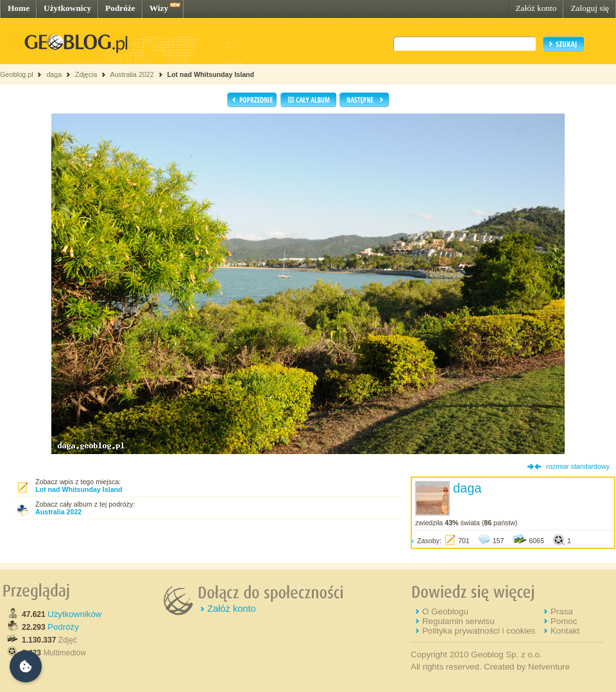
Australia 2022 (132, 74)
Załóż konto (536, 8)
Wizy (159, 8)
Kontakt (565, 631)
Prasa (562, 612)
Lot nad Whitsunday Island (211, 74)
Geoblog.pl (17, 74)
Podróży (63, 627)
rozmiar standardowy (578, 466)
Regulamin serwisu (458, 621)
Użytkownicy (67, 8)
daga (54, 74)
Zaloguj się (590, 8)
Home (19, 8)
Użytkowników (74, 614)
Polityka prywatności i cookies (479, 631)
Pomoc (564, 621)
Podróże (120, 8)
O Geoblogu (445, 612)
